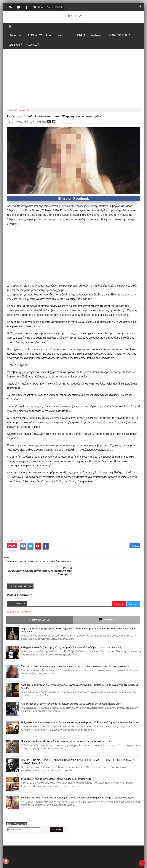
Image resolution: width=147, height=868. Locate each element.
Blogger (119, 594)
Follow (135, 546)
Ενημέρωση (18, 540)
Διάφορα (15, 45)
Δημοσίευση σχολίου (19, 601)
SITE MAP (60, 862)
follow (38, 7)
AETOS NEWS (73, 16)
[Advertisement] (73, 78)
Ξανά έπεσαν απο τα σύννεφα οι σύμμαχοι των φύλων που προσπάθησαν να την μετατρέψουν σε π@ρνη (78, 787)
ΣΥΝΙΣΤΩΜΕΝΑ (118, 35)
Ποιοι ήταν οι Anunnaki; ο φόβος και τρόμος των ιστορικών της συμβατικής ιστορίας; (67, 731)
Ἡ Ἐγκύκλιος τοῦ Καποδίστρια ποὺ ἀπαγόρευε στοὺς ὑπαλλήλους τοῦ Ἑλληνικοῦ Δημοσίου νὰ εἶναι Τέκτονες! (80, 712)
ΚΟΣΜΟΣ (31, 45)
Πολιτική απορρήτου (76, 862)
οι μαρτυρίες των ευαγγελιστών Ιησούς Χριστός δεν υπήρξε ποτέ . (57, 769)
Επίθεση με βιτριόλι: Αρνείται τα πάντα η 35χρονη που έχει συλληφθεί (54, 116)
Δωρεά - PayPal (54, 7)
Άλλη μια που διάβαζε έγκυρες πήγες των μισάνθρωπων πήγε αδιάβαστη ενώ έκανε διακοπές (71, 637)
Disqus (133, 594)
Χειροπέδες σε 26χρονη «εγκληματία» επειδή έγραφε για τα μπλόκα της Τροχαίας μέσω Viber (71, 693)
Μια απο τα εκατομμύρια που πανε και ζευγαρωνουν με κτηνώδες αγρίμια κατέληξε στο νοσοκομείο (75, 656)
